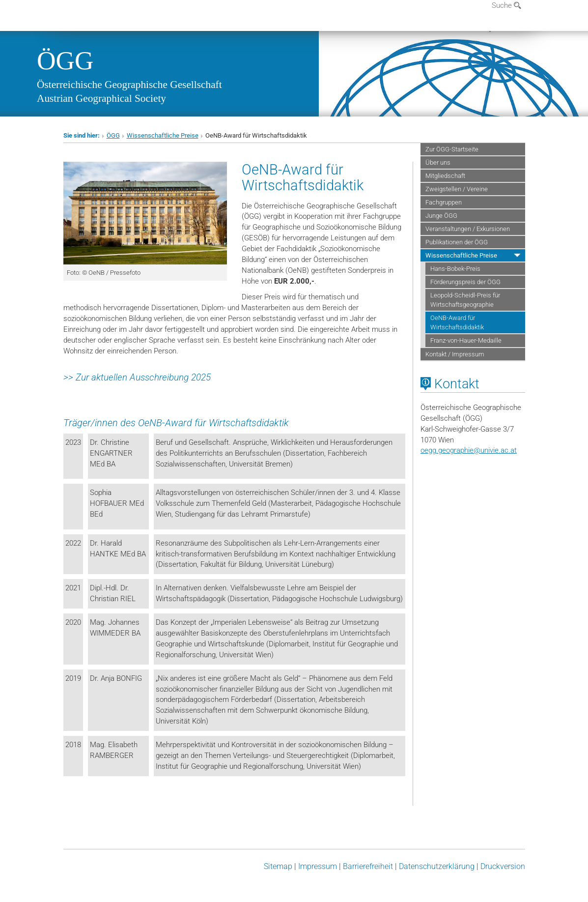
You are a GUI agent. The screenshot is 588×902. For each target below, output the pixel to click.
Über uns (438, 162)
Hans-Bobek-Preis (455, 269)
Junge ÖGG (441, 216)
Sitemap (278, 866)
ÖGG (65, 60)
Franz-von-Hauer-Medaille (466, 340)
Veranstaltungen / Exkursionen (468, 229)
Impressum (318, 866)
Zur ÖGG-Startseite (452, 149)
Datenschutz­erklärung (437, 866)
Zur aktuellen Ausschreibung (132, 378)
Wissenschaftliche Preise (163, 135)
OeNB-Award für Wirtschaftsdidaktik (457, 322)
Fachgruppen (444, 202)
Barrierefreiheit (368, 866)
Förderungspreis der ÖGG (465, 282)
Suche (506, 5)
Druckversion (503, 866)
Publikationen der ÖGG (457, 242)
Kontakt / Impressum (455, 354)
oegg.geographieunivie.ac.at (469, 450)
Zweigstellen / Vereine (457, 189)
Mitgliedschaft (445, 176)
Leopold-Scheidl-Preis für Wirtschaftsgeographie (465, 300)
